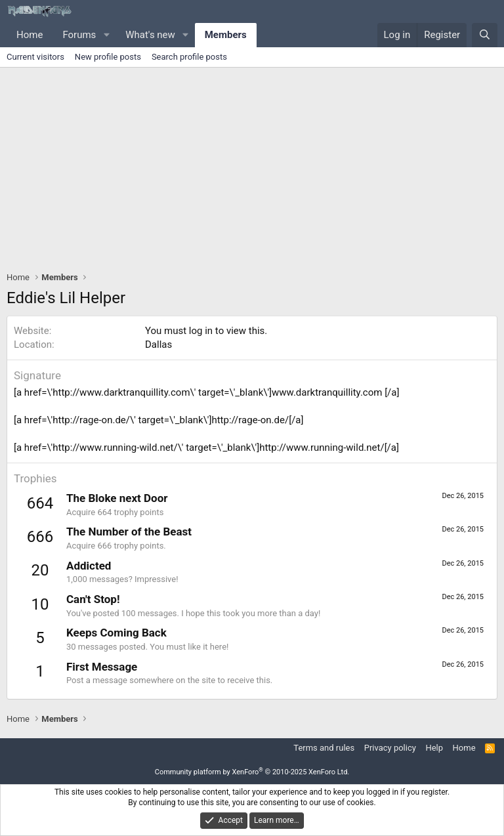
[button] (106, 35)
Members (226, 35)
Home (30, 35)
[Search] (485, 35)
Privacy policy (390, 748)
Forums (79, 35)
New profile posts (108, 57)
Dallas (158, 345)
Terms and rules (324, 748)
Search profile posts (189, 57)
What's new (150, 35)
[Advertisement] (252, 166)
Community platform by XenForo (252, 772)
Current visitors (35, 57)
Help (434, 748)
